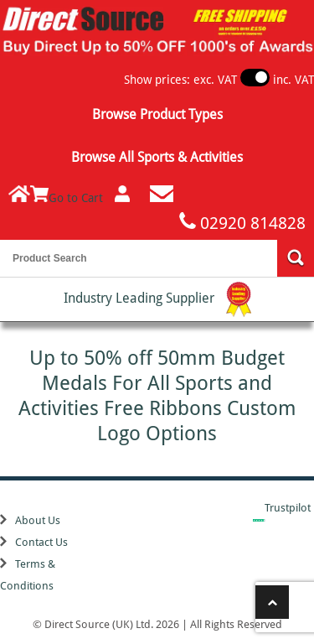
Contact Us (41, 542)
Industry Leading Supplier (157, 299)
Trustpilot (288, 508)
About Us (38, 520)
